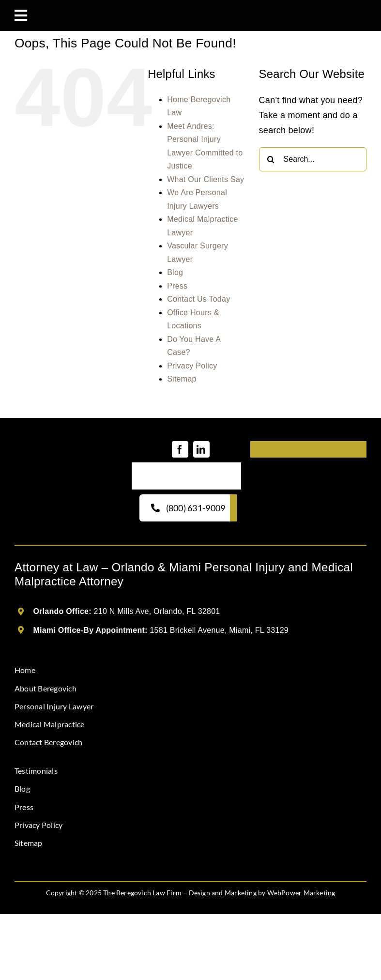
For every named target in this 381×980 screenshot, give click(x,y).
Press (177, 286)
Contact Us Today (198, 299)
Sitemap (182, 379)
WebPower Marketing (301, 893)
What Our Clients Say (206, 179)
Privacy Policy (192, 366)
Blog (175, 272)
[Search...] (313, 159)
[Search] (271, 159)
